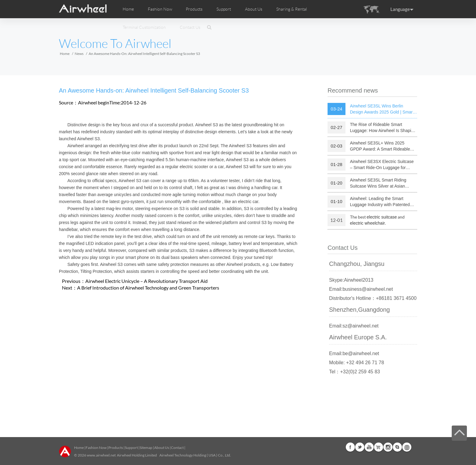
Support (224, 9)
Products (194, 9)
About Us (162, 448)
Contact (177, 448)
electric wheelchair (367, 223)
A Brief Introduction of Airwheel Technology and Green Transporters (148, 288)
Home (128, 9)
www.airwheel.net (101, 455)
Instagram (388, 447)
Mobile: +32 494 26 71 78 (357, 363)
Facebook (350, 447)
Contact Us (190, 27)
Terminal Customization (144, 27)
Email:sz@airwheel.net (354, 326)
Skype (397, 447)
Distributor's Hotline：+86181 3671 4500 (373, 298)
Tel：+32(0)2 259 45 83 (355, 372)
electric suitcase (382, 217)
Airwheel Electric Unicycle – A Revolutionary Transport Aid (146, 281)
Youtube (369, 447)
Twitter (360, 447)
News (79, 54)
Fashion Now (96, 448)
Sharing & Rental (292, 9)
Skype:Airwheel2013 (351, 280)
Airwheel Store (379, 447)
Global (407, 447)
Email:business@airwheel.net (361, 289)
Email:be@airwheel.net (354, 353)
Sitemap (146, 448)
